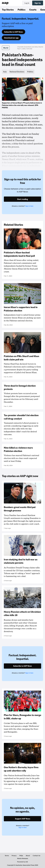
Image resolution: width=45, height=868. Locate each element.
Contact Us (36, 856)
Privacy (14, 856)
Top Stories (8, 10)
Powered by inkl (22, 862)
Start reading (22, 199)
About (28, 856)
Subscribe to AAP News (13, 32)
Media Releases (23, 858)
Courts (33, 10)
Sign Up (38, 3)
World (6, 48)
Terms (7, 856)
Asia (5, 72)
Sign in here (29, 206)
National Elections (17, 72)
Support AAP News (23, 819)
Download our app (11, 38)
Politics (22, 10)
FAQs (21, 856)
